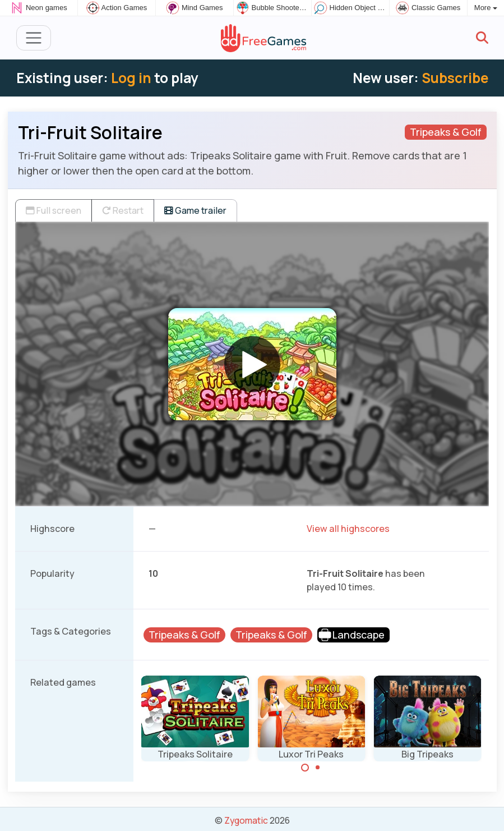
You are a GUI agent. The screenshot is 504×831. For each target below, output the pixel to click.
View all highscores (348, 529)
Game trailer (195, 210)
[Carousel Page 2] (318, 768)
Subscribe (455, 78)
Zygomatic (246, 820)
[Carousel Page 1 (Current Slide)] (305, 768)
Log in (131, 78)
